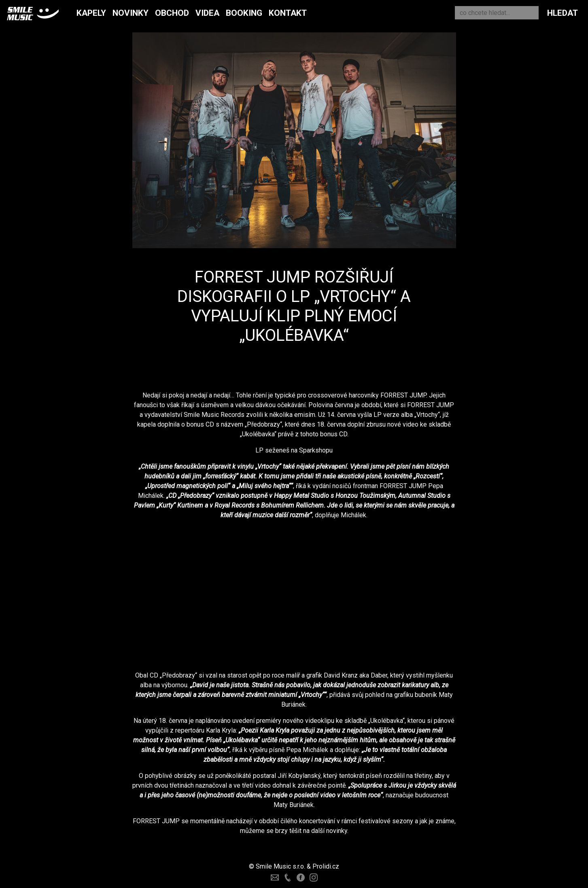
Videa (207, 13)
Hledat (563, 13)
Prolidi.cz (326, 866)
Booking (244, 13)
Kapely (91, 13)
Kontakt (288, 13)
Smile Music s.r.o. (280, 866)
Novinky (131, 13)
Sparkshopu (316, 450)
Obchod (172, 13)
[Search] (497, 13)
